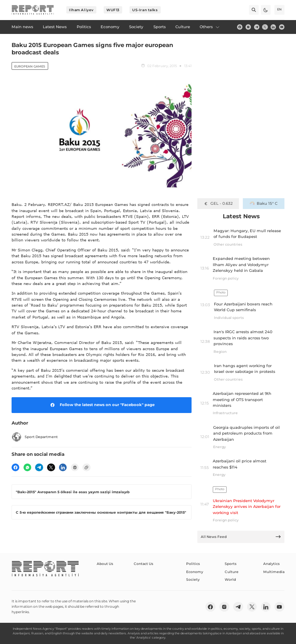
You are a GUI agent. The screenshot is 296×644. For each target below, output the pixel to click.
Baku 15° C (263, 203)
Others (210, 27)
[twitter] (265, 27)
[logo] (33, 10)
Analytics (272, 564)
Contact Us (144, 564)
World (230, 579)
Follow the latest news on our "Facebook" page (101, 405)
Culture (232, 572)
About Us (105, 564)
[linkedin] (273, 27)
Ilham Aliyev (81, 10)
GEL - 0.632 (218, 203)
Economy (195, 572)
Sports (231, 564)
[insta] (248, 27)
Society (193, 579)
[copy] (86, 467)
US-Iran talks (145, 10)
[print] (75, 467)
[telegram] (257, 27)
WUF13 (113, 10)
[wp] (27, 467)
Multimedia (274, 572)
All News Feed (241, 537)
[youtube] (282, 27)
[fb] (240, 27)
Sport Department (35, 437)
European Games (30, 66)
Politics (193, 564)
